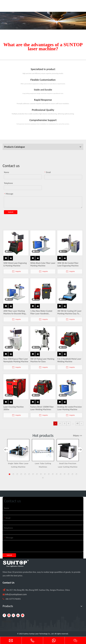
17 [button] (73, 474)
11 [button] (49, 474)
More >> (78, 436)
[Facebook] (4, 615)
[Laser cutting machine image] (43, 21)
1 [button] (9, 474)
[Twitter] (13, 615)
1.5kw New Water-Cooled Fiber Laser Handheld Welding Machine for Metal (42, 312)
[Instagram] (23, 615)
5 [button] (25, 474)
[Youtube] (18, 615)
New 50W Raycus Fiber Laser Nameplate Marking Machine (16, 360)
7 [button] (33, 474)
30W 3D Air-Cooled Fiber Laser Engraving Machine (68, 264)
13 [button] (57, 474)
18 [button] (77, 474)
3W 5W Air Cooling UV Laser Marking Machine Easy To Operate (69, 312)
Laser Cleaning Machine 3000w (14, 408)
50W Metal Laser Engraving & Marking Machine (15, 264)
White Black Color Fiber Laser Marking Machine (43, 264)
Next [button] (80, 459)
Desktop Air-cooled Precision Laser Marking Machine (70, 408)
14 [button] (61, 474)
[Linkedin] (9, 615)
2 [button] (13, 474)
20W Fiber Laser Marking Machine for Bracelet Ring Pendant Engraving (14, 312)
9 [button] (41, 474)
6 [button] (29, 474)
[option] (18, 454)
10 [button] (45, 474)
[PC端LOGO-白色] (16, 563)
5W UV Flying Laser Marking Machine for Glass (42, 360)
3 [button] (17, 474)
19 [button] (43, 478)
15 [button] (65, 474)
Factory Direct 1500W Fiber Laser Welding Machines (42, 408)
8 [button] (37, 474)
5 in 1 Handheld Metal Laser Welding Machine (69, 360)
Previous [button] (6, 459)
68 (77, 423)
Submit (11, 212)
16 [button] (69, 474)
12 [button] (53, 474)
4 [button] (21, 474)
